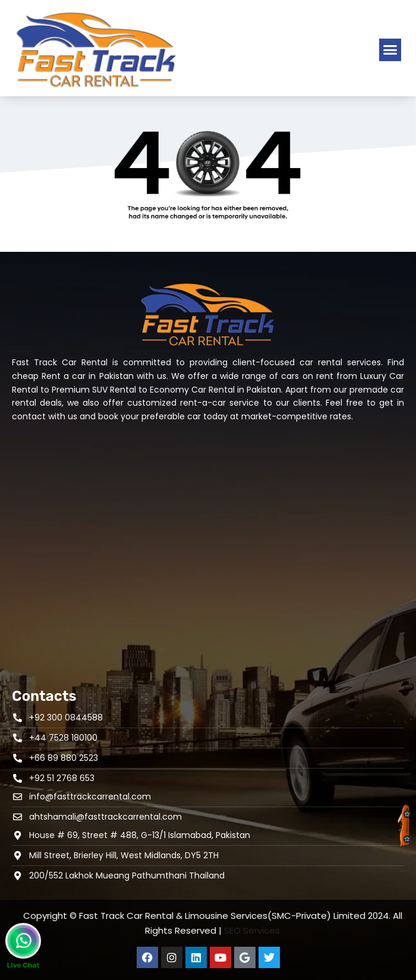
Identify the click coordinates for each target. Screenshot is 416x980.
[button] (390, 50)
